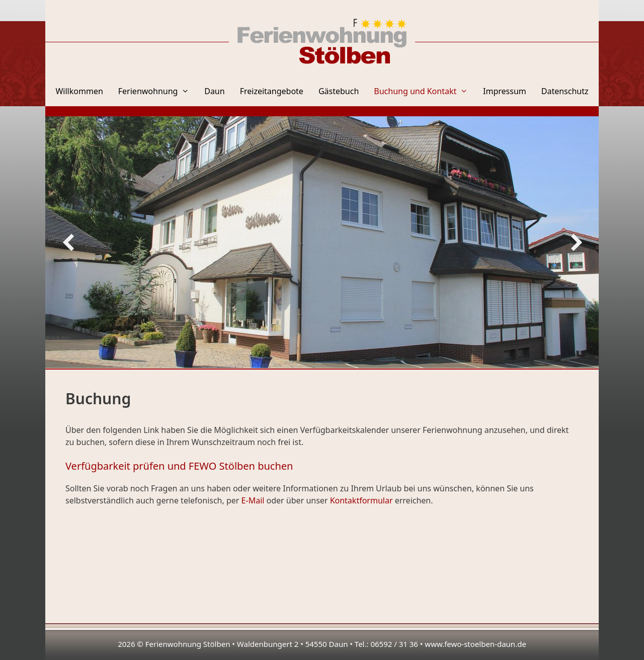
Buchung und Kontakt (425, 91)
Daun (214, 91)
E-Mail (253, 500)
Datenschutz (565, 91)
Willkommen (79, 91)
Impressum (505, 91)
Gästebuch (339, 91)
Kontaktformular (361, 500)
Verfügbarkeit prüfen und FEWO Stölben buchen (179, 466)
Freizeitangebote (272, 91)
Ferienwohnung (157, 91)
